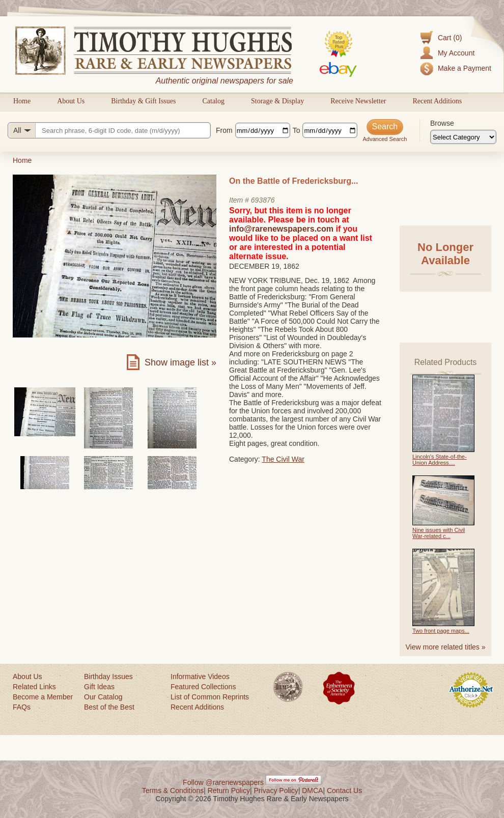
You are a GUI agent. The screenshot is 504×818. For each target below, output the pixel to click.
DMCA (312, 791)
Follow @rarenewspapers (223, 782)
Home (22, 101)
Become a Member (43, 697)
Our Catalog (103, 697)
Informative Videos (200, 676)
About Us (71, 101)
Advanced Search (385, 139)
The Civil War (283, 459)
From (224, 130)
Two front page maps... (441, 631)
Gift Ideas (99, 687)
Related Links (34, 687)
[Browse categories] (463, 137)
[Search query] (109, 130)
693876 (263, 200)
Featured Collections (203, 687)
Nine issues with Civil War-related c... (439, 533)
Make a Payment (465, 68)
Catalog (213, 101)
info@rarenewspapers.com (281, 229)
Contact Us (344, 791)
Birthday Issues (108, 676)
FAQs (22, 707)
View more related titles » (446, 647)
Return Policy (229, 791)
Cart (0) (450, 38)
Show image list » (180, 362)
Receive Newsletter (358, 101)
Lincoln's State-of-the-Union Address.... (440, 460)
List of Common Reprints (210, 697)
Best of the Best (109, 707)
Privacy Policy (276, 791)
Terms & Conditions (173, 791)
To (297, 130)
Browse (442, 123)
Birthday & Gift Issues (143, 101)
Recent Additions (437, 101)
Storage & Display (277, 101)
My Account (456, 53)
